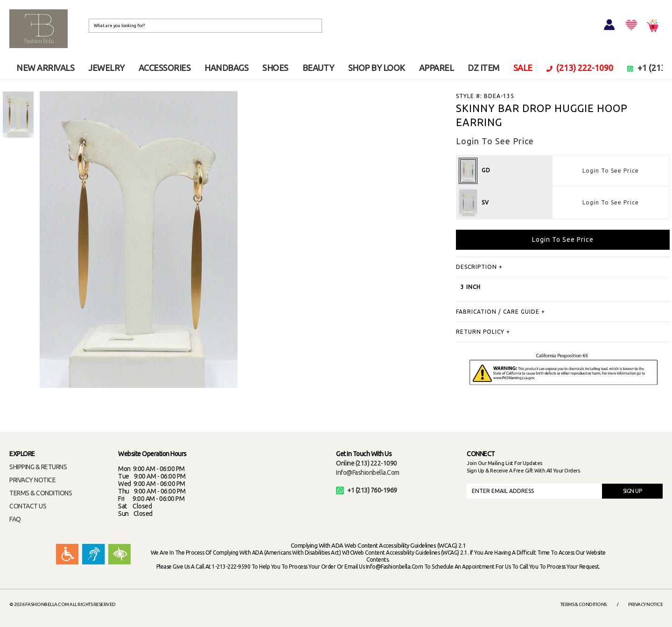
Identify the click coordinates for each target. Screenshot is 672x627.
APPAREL (437, 68)
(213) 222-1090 (580, 68)
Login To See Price (611, 171)
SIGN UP (633, 491)
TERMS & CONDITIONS (41, 493)
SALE (523, 68)
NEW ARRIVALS (45, 68)
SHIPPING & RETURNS (38, 467)
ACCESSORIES (165, 68)
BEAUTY (318, 68)
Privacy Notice (645, 604)
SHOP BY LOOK (377, 68)
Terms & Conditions (584, 604)
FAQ (15, 519)
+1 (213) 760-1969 (367, 490)
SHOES (275, 68)
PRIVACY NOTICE (32, 480)
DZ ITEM (483, 68)
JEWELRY (106, 68)
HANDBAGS (226, 68)
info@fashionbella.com (368, 472)
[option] (18, 115)
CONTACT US (28, 506)
